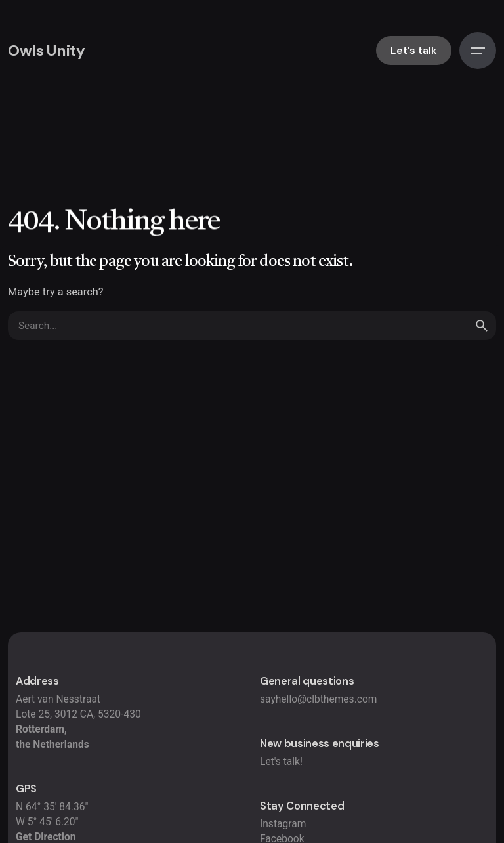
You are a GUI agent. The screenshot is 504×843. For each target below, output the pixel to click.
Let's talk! (281, 762)
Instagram (283, 824)
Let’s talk (414, 51)
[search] (482, 326)
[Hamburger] (478, 51)
